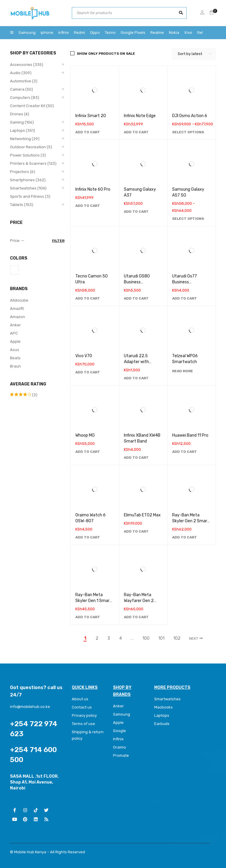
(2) (24, 395)
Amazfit (17, 309)
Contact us (82, 707)
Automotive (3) (24, 81)
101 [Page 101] (161, 638)
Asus (15, 350)
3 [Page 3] (109, 638)
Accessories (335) (27, 65)
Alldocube (19, 300)
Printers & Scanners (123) (33, 163)
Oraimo (119, 747)
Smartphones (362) (28, 180)
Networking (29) (25, 139)
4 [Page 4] (121, 638)
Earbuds (162, 724)
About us (80, 699)
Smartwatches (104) (28, 188)
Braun (15, 366)
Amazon (18, 317)
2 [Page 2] (97, 638)
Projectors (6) (23, 172)
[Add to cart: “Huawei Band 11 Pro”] (185, 452)
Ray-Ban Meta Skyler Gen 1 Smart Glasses (93, 601)
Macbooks (163, 707)
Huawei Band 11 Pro (190, 435)
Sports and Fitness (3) (30, 196)
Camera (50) (21, 89)
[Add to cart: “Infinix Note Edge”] (136, 132)
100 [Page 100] (146, 638)
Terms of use (83, 724)
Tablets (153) (22, 205)
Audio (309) (21, 73)
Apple (15, 341)
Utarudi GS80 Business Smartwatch (137, 282)
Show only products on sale (106, 54)
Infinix (118, 739)
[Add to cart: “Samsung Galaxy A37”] (136, 212)
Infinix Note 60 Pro (93, 189)
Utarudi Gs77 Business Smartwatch (185, 282)
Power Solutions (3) (28, 155)
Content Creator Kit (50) (32, 106)
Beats (15, 358)
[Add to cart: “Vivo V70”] (88, 372)
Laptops (162, 715)
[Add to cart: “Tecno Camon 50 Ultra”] (88, 298)
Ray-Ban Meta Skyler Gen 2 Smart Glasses (191, 521)
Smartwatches (168, 699)
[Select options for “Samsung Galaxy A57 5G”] (188, 219)
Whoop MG (85, 435)
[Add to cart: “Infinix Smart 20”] (88, 132)
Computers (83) (25, 98)
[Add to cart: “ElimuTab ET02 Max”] (136, 531)
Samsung (122, 714)
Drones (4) (20, 114)
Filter (58, 241)
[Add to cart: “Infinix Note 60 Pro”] (88, 206)
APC (14, 333)
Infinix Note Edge (140, 116)
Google (119, 731)
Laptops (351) (23, 130)
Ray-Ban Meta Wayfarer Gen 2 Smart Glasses (139, 601)
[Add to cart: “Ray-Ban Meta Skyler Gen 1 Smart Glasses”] (88, 617)
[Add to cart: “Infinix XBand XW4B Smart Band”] (136, 458)
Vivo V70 (84, 356)
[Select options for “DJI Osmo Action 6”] (188, 132)
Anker (15, 325)
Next (194, 638)
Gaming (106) (22, 122)
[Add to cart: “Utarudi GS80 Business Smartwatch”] (136, 298)
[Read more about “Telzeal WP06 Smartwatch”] (183, 371)
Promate (121, 755)
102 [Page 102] (177, 638)
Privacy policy (84, 715)
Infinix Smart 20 (91, 116)
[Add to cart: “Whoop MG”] (88, 452)
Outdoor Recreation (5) (31, 147)
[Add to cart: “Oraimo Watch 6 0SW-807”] (88, 537)
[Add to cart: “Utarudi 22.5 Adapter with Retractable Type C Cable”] (136, 378)
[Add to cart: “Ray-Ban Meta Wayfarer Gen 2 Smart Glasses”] (136, 617)
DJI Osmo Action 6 (190, 116)
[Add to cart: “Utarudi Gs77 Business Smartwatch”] (185, 298)
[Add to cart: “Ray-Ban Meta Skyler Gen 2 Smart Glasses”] (185, 537)
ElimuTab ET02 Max (142, 515)
